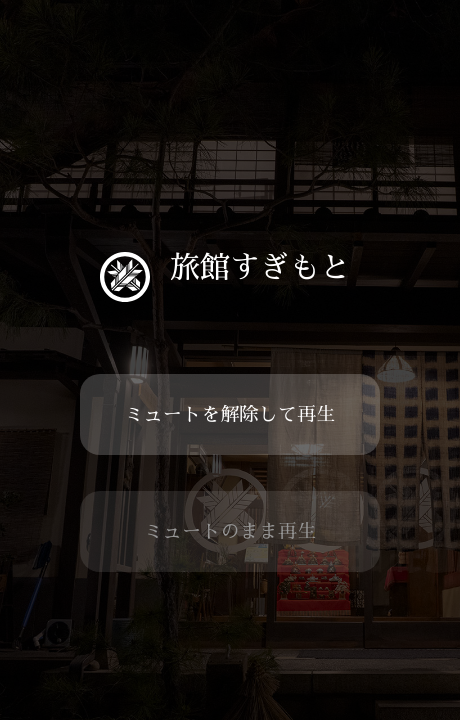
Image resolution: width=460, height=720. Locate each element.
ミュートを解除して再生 (229, 414)
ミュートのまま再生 (230, 531)
